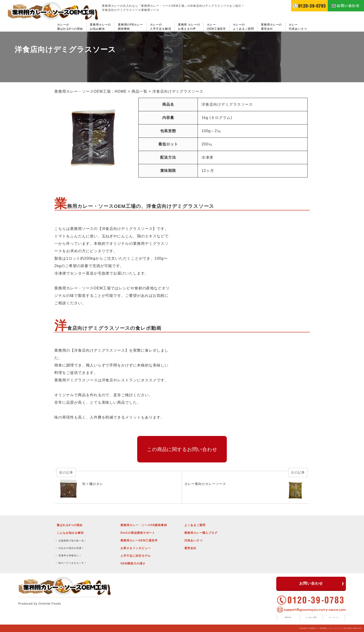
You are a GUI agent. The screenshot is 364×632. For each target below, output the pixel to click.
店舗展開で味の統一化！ (73, 541)
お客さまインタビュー (136, 548)
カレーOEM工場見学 (216, 27)
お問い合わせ (311, 583)
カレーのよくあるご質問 (243, 27)
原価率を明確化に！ (70, 555)
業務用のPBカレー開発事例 (131, 27)
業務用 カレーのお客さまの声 (189, 27)
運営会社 (190, 548)
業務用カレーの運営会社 (271, 27)
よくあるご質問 (195, 525)
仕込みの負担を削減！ (71, 548)
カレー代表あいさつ (298, 27)
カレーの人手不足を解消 (161, 27)
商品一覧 (140, 91)
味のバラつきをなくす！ (73, 563)
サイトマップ (334, 617)
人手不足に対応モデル (136, 556)
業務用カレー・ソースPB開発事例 (144, 525)
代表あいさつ (193, 540)
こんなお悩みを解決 (70, 533)
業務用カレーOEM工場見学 (139, 540)
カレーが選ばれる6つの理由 (70, 27)
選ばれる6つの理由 (70, 525)
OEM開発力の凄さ (133, 563)
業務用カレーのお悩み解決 (100, 27)
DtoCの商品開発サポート (138, 533)
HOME (121, 91)
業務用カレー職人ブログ (201, 533)
